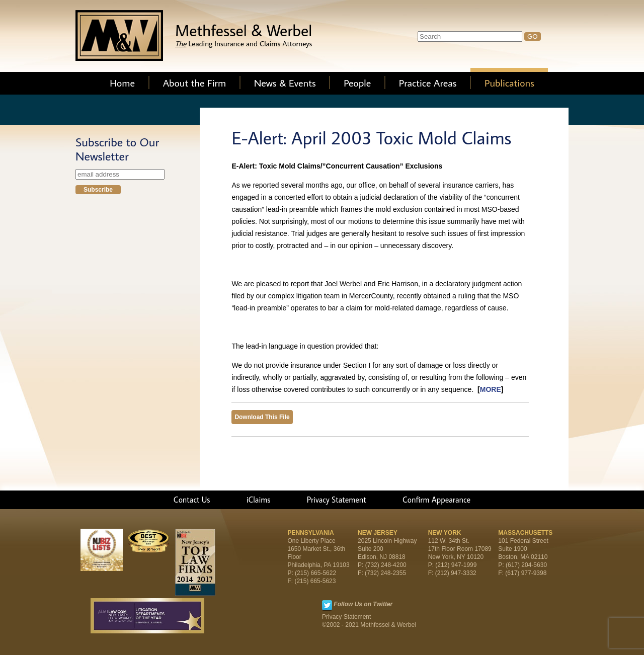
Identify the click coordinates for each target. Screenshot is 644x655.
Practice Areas (428, 83)
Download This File (262, 417)
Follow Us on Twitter (363, 604)
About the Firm (195, 83)
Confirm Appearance (436, 500)
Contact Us (192, 500)
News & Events (285, 83)
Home (122, 83)
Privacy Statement (337, 500)
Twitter (327, 605)
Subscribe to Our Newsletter (117, 149)
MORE (491, 389)
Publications (509, 83)
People (357, 83)
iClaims (259, 500)
